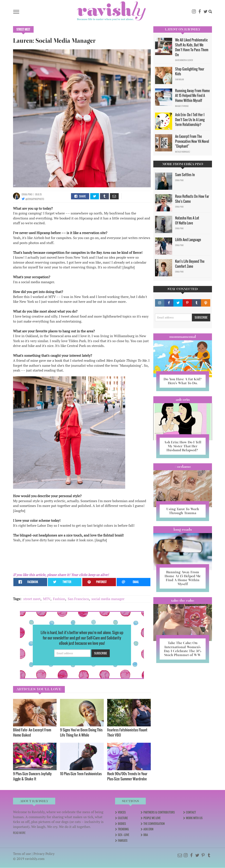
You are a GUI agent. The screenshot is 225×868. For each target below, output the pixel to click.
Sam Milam (179, 79)
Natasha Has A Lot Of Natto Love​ (187, 220)
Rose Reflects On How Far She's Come (192, 199)
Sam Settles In (185, 175)
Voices (122, 812)
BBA (146, 835)
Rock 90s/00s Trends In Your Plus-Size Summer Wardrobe (127, 776)
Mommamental (183, 337)
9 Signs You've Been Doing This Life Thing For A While (81, 732)
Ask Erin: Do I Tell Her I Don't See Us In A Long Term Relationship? (190, 120)
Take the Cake (183, 600)
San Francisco (78, 599)
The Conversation (154, 824)
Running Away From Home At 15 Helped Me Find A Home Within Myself (192, 95)
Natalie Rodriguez (183, 152)
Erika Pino (27, 194)
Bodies (122, 824)
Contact (191, 812)
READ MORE (19, 833)
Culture (123, 818)
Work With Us (194, 818)
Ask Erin (183, 400)
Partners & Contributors (159, 812)
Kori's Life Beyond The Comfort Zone (190, 264)
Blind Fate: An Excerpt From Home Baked (32, 732)
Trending (123, 829)
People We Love (152, 818)
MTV (47, 599)
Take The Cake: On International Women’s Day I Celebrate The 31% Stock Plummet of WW (183, 649)
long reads (183, 529)
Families (123, 841)
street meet (32, 599)
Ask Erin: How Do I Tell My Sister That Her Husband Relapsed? (183, 446)
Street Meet (23, 29)
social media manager (108, 599)
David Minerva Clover (184, 60)
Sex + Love (123, 835)
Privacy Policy (44, 854)
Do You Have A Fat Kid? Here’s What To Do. (183, 381)
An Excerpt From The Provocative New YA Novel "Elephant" (192, 141)
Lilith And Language (188, 240)
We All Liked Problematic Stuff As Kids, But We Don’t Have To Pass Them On (192, 47)
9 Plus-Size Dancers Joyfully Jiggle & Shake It (32, 776)
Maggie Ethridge (182, 106)
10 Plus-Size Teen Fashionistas (81, 774)
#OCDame (183, 467)
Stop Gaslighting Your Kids (190, 71)
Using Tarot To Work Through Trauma (183, 511)
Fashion (59, 599)
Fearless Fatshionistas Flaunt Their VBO (127, 732)
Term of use (22, 854)
